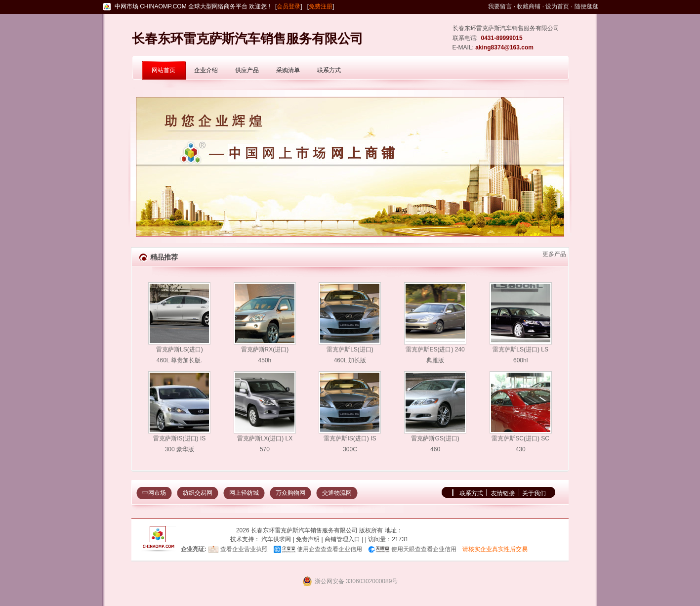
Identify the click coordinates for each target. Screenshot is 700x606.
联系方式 (329, 70)
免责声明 (308, 539)
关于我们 (534, 493)
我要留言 (500, 6)
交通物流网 (337, 493)
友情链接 (503, 493)
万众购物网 (290, 493)
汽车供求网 (276, 539)
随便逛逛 (586, 6)
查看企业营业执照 (244, 549)
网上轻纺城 (244, 493)
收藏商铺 (529, 6)
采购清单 (288, 70)
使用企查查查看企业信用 (329, 549)
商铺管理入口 (342, 539)
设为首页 (557, 6)
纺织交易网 (198, 493)
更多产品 (554, 254)
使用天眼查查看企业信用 (424, 549)
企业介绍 (206, 70)
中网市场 (154, 493)
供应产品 (247, 70)
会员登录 (288, 6)
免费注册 (321, 6)
